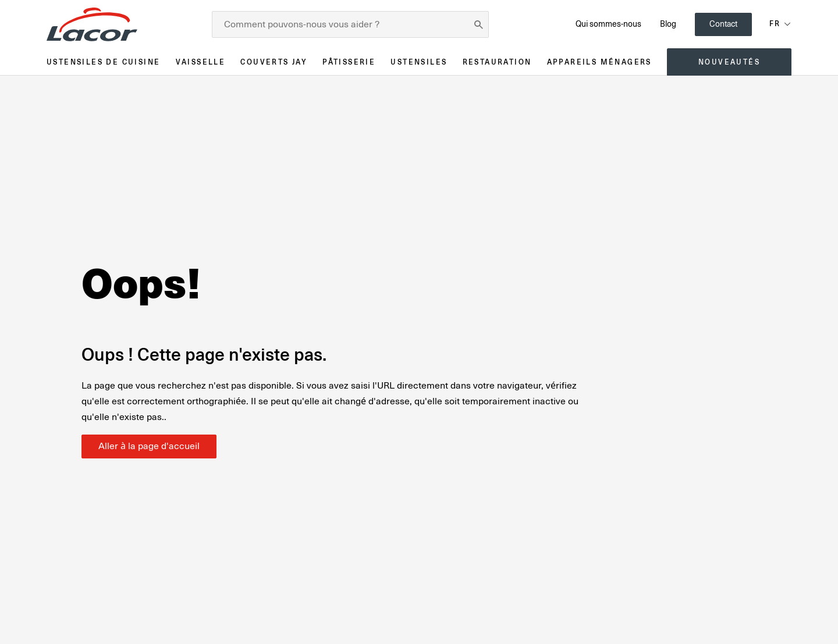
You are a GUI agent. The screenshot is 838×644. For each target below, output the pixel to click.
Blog (668, 24)
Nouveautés (729, 62)
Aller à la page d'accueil (149, 446)
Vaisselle (201, 62)
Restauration (497, 62)
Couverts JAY (274, 62)
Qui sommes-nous (608, 24)
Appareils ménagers (599, 62)
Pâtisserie (349, 62)
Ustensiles (419, 62)
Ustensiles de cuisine (103, 62)
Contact (723, 24)
